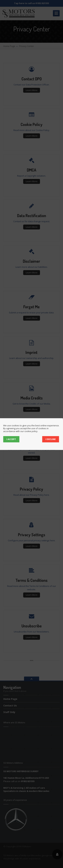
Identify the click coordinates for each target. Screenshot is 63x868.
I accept (11, 439)
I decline (51, 439)
